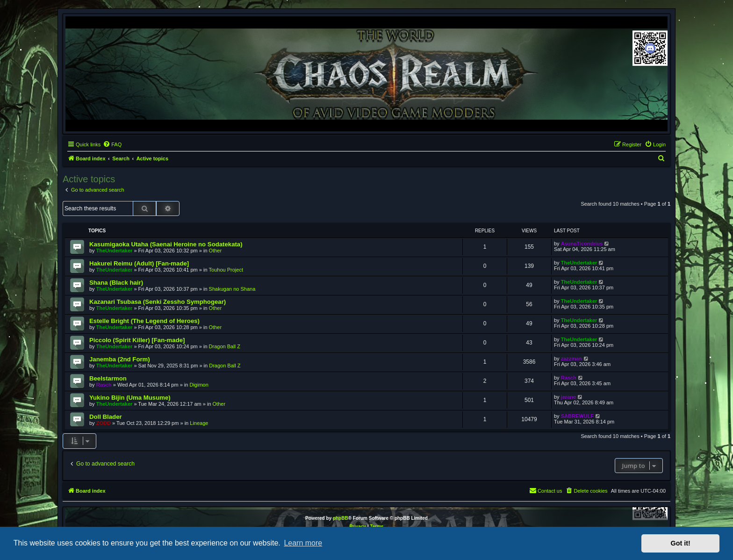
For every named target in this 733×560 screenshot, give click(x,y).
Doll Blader (106, 417)
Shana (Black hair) (116, 283)
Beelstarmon (108, 378)
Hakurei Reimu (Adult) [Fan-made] (139, 263)
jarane (568, 397)
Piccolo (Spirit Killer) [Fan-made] (137, 340)
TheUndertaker (115, 251)
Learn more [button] (303, 543)
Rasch (104, 385)
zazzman (571, 359)
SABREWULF (577, 416)
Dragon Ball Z (225, 346)
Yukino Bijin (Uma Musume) (130, 398)
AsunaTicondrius (582, 244)
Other (216, 251)
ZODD (104, 423)
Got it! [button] (681, 543)
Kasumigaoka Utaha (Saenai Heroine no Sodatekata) (166, 244)
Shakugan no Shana (232, 289)
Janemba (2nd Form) (120, 359)
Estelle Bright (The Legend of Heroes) (144, 321)
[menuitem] (112, 144)
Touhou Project (226, 270)
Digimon (199, 385)
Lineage (199, 423)
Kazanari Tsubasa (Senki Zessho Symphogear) (158, 302)
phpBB (341, 518)
